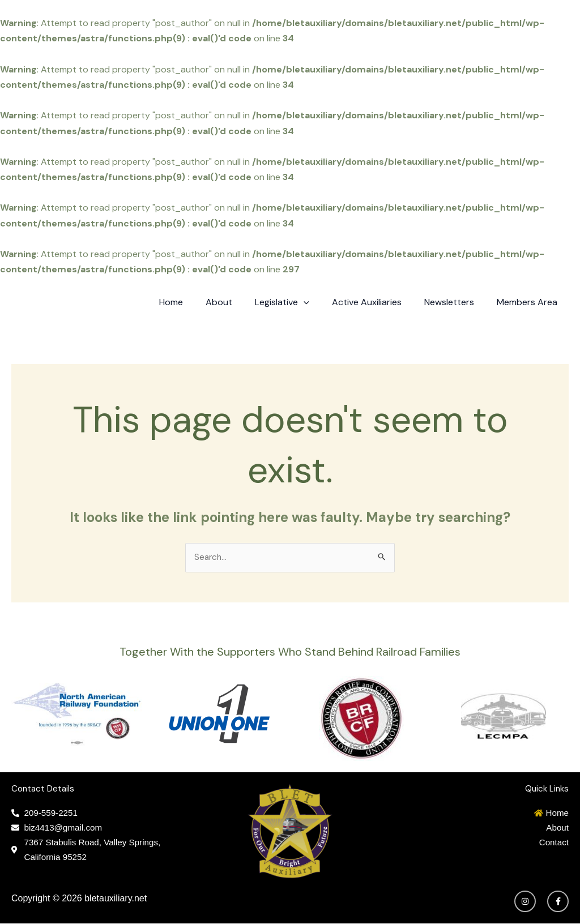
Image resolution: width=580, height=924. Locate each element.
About (239, 302)
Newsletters (456, 302)
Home (196, 302)
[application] (319, 302)
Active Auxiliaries (378, 302)
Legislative (298, 302)
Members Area (529, 302)
